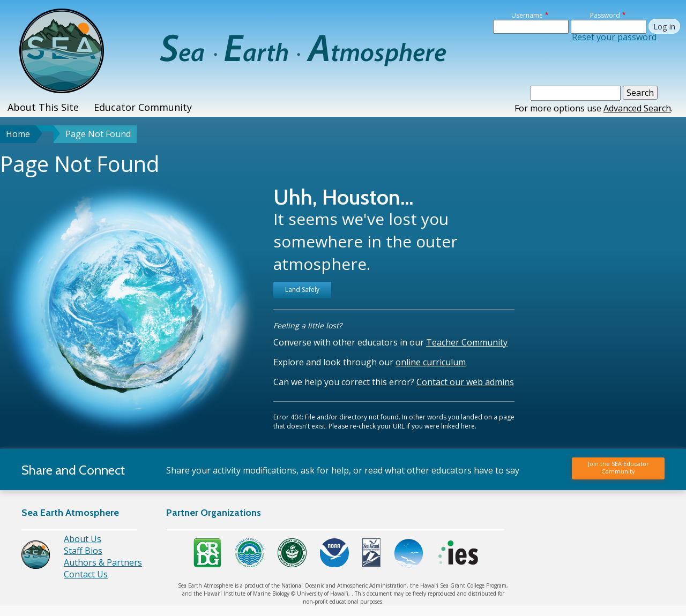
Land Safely (302, 290)
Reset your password (614, 37)
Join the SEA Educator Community (618, 467)
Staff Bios (83, 551)
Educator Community (143, 107)
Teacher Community (467, 342)
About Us (83, 539)
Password (605, 15)
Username (527, 15)
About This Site (43, 107)
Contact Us (86, 574)
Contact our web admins (465, 382)
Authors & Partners (103, 562)
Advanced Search (637, 108)
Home (18, 134)
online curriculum (431, 362)
